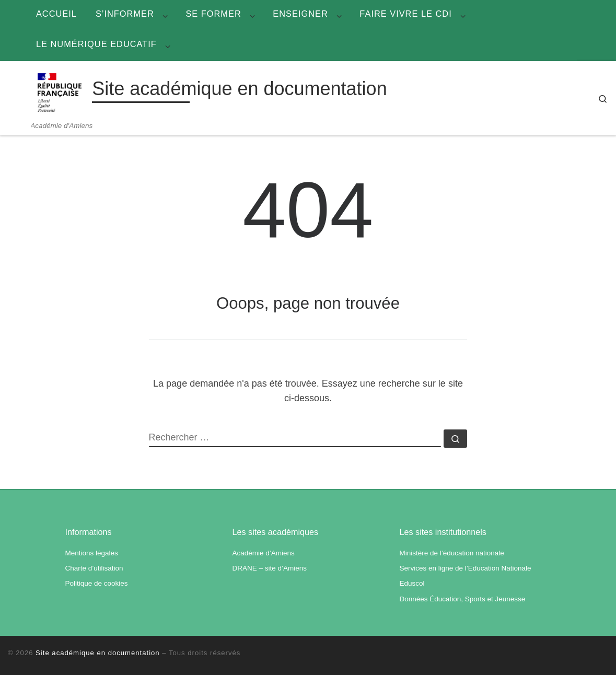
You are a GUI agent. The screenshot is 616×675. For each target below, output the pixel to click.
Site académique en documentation (98, 653)
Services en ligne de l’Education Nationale (465, 568)
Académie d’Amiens (263, 553)
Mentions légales (92, 553)
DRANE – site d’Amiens (269, 568)
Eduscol (412, 583)
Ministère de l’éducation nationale (451, 553)
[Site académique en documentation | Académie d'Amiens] (60, 91)
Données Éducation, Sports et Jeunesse (462, 599)
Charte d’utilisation (94, 568)
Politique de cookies (97, 583)
